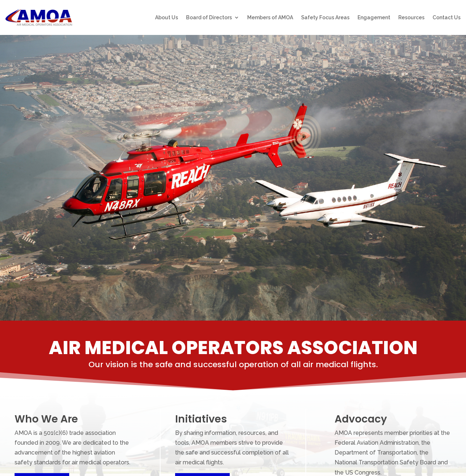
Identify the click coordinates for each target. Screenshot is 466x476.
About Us (167, 18)
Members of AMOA (270, 18)
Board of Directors (209, 18)
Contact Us (447, 18)
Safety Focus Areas (325, 18)
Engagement (374, 18)
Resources (411, 18)
